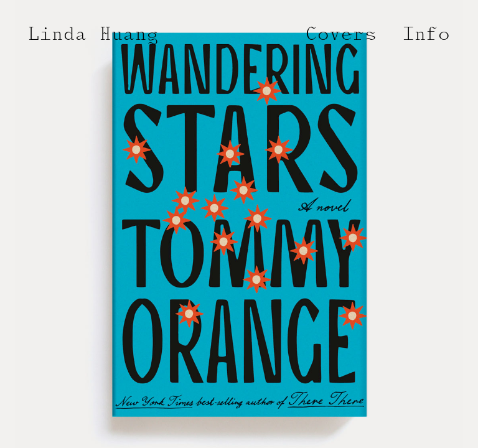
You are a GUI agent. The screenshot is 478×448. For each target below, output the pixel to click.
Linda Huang (93, 35)
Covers (341, 35)
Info (426, 35)
